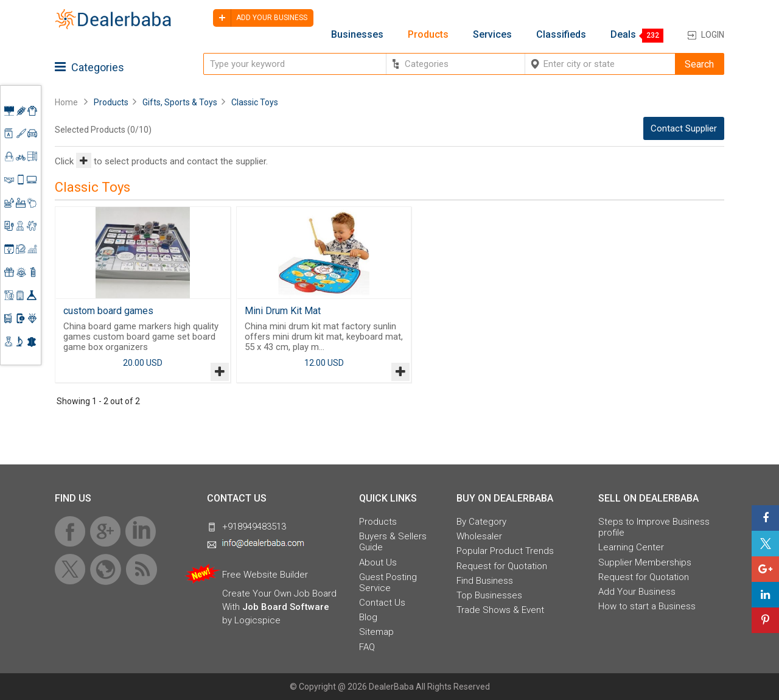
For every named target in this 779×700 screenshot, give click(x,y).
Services (492, 35)
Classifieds (561, 35)
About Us (378, 562)
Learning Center (631, 547)
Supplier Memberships (645, 562)
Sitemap (376, 632)
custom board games (108, 311)
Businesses (357, 35)
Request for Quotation (502, 566)
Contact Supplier (684, 128)
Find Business (485, 581)
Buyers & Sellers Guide (393, 542)
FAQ (367, 647)
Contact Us (382, 603)
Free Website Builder (265, 575)
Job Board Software (286, 607)
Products (428, 35)
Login (713, 35)
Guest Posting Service (388, 583)
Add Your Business (637, 592)
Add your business (260, 18)
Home (66, 102)
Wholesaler (479, 536)
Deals (623, 35)
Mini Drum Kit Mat (283, 311)
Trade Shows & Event (500, 610)
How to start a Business (647, 606)
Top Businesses (489, 595)
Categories (89, 67)
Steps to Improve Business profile (654, 527)
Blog (368, 617)
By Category (481, 522)
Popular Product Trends (505, 551)
